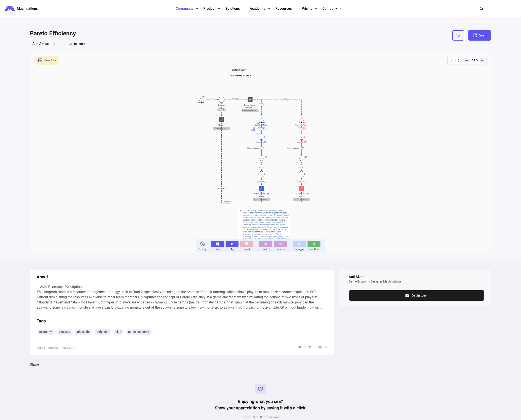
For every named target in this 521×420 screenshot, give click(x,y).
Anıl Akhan (41, 44)
